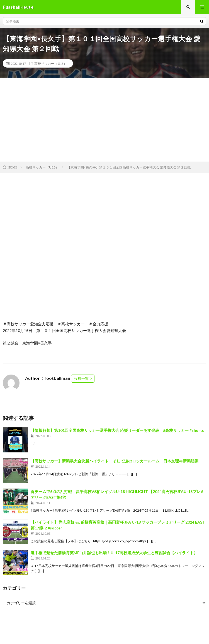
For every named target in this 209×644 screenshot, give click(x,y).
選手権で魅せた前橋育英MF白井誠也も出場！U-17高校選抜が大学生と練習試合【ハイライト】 (114, 553)
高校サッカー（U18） (51, 63)
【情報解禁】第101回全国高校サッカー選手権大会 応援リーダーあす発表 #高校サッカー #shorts (117, 430)
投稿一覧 (81, 378)
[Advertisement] (104, 120)
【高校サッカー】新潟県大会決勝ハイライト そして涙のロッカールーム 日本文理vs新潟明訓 (115, 461)
